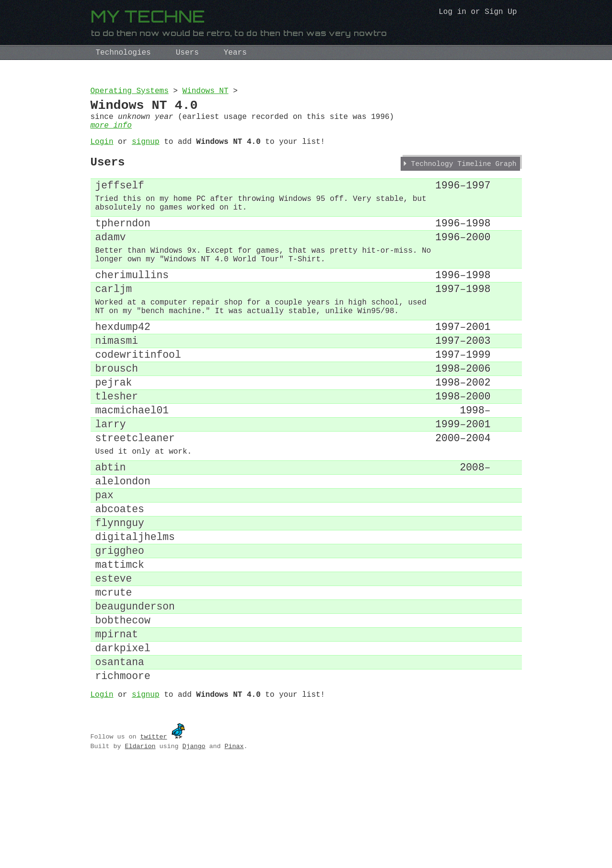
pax (104, 562)
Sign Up (501, 13)
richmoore (123, 774)
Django (194, 846)
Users (187, 53)
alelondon (123, 545)
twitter (153, 837)
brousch (117, 414)
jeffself (120, 200)
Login (102, 152)
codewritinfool (138, 398)
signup (146, 152)
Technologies (123, 53)
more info (111, 133)
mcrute (114, 676)
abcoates (120, 578)
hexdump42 (123, 365)
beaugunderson (135, 692)
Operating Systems (130, 92)
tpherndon (123, 244)
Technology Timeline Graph (464, 177)
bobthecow (123, 709)
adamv (111, 261)
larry (111, 479)
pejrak (114, 430)
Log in (452, 13)
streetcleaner (135, 496)
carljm (114, 321)
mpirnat (117, 725)
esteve (114, 660)
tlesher (117, 447)
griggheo (120, 627)
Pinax (234, 846)
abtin (111, 529)
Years (235, 53)
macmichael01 (132, 463)
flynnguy (120, 594)
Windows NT (206, 92)
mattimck (120, 643)
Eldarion (140, 846)
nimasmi (117, 381)
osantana (120, 757)
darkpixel (123, 741)
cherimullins (132, 305)
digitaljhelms (135, 611)
